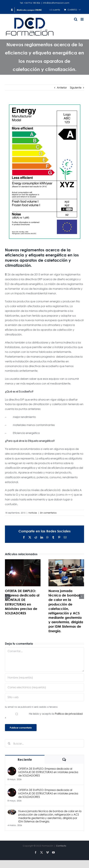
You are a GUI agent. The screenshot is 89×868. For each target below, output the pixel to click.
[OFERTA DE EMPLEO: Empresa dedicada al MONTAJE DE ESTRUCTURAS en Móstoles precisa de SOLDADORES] (12, 769)
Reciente (25, 760)
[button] (7, 596)
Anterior (62, 87)
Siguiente (76, 87)
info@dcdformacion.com (56, 3)
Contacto (61, 846)
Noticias (33, 513)
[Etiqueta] (44, 172)
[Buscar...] (44, 743)
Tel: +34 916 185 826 (30, 3)
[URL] (44, 697)
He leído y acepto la (44, 716)
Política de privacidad (69, 714)
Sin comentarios (48, 513)
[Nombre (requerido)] (44, 677)
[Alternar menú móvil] (82, 19)
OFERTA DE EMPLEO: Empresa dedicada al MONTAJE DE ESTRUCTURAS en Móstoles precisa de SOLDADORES (48, 772)
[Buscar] (9, 743)
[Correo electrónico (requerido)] (44, 687)
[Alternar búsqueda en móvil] (76, 19)
